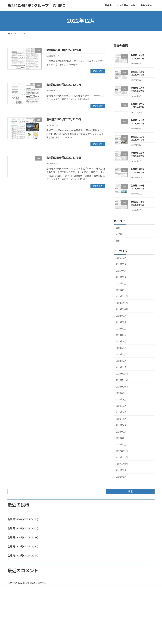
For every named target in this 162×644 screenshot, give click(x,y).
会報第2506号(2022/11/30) (64, 119)
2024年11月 (122, 303)
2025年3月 (121, 277)
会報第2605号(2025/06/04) (23, 528)
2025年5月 (121, 264)
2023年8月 (121, 399)
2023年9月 (121, 393)
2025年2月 (121, 284)
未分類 (119, 234)
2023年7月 (121, 406)
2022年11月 (122, 457)
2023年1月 (121, 445)
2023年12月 (122, 374)
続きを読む (98, 71)
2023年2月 (121, 438)
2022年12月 (122, 451)
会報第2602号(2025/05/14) (23, 555)
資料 (118, 241)
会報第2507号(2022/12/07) (64, 85)
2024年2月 (121, 361)
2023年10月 (122, 387)
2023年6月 (121, 412)
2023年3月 (121, 432)
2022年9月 (121, 470)
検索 (130, 491)
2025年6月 (121, 258)
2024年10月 (122, 309)
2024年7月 (121, 329)
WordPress (64, 595)
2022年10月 (122, 464)
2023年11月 (122, 380)
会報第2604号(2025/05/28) (23, 537)
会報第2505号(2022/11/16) (64, 158)
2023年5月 (121, 419)
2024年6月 (121, 335)
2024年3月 (121, 354)
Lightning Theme (80, 595)
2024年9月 (121, 316)
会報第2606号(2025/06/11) (23, 519)
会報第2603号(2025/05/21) (23, 546)
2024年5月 (121, 342)
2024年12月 (122, 296)
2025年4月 (121, 271)
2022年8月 (121, 477)
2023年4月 (121, 425)
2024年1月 (121, 367)
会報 (118, 228)
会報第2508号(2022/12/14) (64, 50)
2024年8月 (121, 322)
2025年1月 (121, 290)
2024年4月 (121, 348)
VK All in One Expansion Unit (101, 595)
